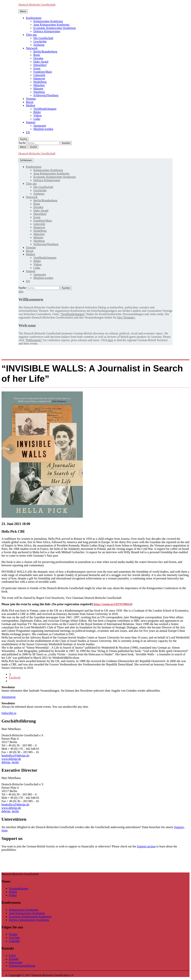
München (39, 85)
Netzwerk (32, 48)
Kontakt (14, 959)
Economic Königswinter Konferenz (55, 28)
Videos (37, 115)
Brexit (30, 102)
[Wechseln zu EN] (28, 132)
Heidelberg (40, 82)
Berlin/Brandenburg (45, 52)
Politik (13, 892)
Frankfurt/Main (43, 72)
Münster (38, 89)
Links (37, 119)
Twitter (13, 934)
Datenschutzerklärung (22, 966)
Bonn (37, 55)
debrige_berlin (10, 762)
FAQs (12, 956)
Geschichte (40, 41)
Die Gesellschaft (43, 38)
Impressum (16, 962)
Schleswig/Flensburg (46, 95)
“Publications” (34, 340)
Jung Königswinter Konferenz (51, 25)
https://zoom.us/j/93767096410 (113, 604)
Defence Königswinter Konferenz (29, 920)
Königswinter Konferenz (48, 21)
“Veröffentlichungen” (73, 314)
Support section (146, 846)
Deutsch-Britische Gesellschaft (37, 5)
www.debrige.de (11, 759)
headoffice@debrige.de (15, 755)
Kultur (13, 895)
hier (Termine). (126, 317)
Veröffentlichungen (45, 109)
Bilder (37, 112)
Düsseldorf (40, 65)
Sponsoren (40, 126)
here (110, 340)
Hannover (39, 78)
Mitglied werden (43, 129)
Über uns (31, 35)
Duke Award (41, 62)
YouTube (14, 938)
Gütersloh (39, 75)
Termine (31, 99)
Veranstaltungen (19, 888)
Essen (37, 68)
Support (31, 122)
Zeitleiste (39, 45)
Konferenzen (34, 18)
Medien (30, 105)
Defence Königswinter (47, 31)
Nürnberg (39, 92)
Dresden (38, 58)
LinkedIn (14, 941)
